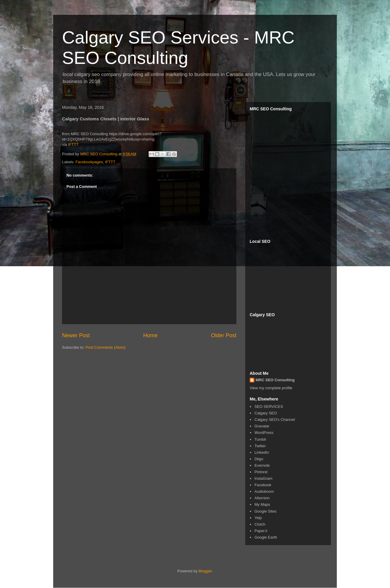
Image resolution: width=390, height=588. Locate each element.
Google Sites (265, 511)
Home (151, 335)
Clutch (260, 524)
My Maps (262, 504)
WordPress (264, 433)
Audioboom (264, 491)
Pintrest (261, 472)
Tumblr (260, 439)
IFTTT (73, 144)
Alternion (262, 498)
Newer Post (76, 335)
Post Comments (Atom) (106, 347)
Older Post (224, 335)
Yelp (258, 518)
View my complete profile (271, 388)
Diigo (259, 459)
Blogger (205, 571)
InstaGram (263, 478)
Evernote (262, 465)
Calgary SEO (266, 413)
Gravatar (262, 426)
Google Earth (266, 537)
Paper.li (261, 531)
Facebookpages (89, 162)
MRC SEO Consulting (275, 380)
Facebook (263, 485)
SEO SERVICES (269, 407)
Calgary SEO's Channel (275, 420)
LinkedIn (262, 452)
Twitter (260, 446)
